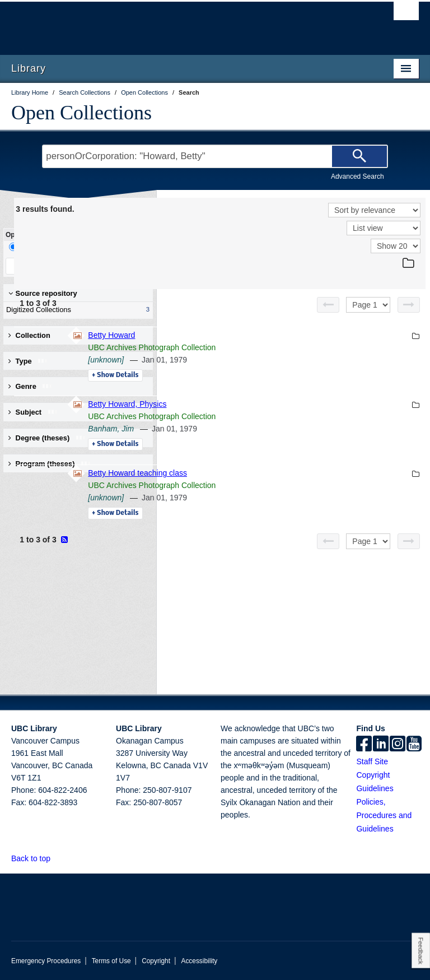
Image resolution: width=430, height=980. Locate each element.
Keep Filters (41, 266)
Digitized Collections (76, 310)
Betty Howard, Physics (281, 404)
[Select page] (368, 305)
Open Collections (81, 113)
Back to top (36, 858)
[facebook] (364, 745)
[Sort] (374, 210)
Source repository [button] (43, 293)
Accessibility (199, 961)
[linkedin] (381, 745)
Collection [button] (29, 335)
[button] (57, 858)
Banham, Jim (264, 429)
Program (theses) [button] (50, 464)
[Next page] (409, 305)
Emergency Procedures (46, 961)
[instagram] (398, 745)
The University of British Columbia (184, 23)
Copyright (156, 961)
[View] (384, 228)
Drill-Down (31, 247)
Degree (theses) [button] (47, 438)
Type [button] (28, 361)
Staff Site (372, 761)
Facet (75, 247)
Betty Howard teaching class (291, 473)
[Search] (359, 156)
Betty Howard (265, 335)
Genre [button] (31, 386)
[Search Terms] (215, 156)
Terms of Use (111, 961)
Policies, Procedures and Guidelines (384, 815)
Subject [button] (33, 412)
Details (268, 375)
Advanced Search (357, 177)
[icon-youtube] (414, 745)
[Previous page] (328, 305)
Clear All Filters (115, 266)
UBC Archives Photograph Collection (305, 347)
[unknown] (259, 360)
